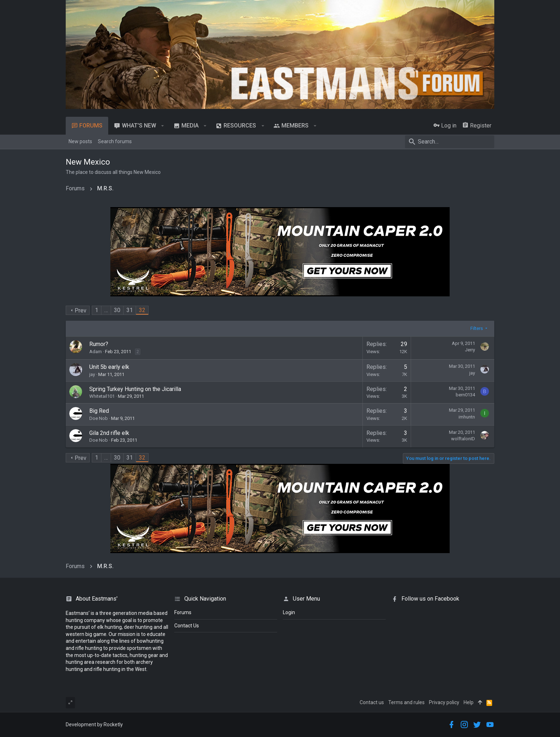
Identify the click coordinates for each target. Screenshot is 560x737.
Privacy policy (444, 702)
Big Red (99, 411)
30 (117, 310)
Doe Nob (99, 418)
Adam (96, 352)
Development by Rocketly (94, 725)
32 (142, 310)
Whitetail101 (102, 396)
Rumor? (99, 344)
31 (130, 310)
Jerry (470, 350)
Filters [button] (477, 328)
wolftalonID (463, 439)
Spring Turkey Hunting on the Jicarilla (135, 389)
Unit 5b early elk (109, 367)
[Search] (450, 142)
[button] (163, 126)
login (289, 612)
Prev (81, 310)
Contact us (372, 702)
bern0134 (465, 395)
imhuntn (467, 417)
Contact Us (187, 626)
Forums (183, 612)
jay (92, 374)
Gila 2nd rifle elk (109, 433)
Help (469, 702)
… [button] (106, 310)
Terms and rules (406, 702)
